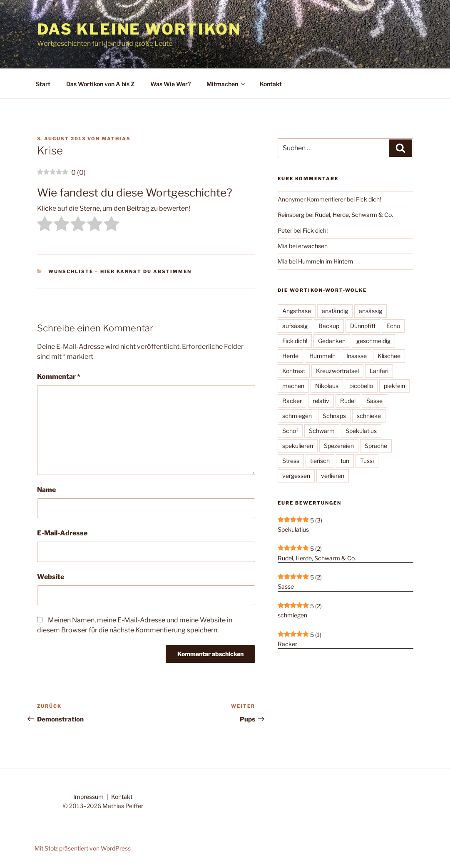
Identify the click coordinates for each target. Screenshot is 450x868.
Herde (290, 356)
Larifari (379, 371)
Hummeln (322, 356)
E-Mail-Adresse (62, 533)
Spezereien (339, 446)
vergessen (296, 476)
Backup (329, 326)
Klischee (389, 356)
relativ (321, 401)
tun (345, 461)
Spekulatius (361, 431)
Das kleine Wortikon (139, 29)
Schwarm (322, 431)
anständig (335, 311)
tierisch (320, 461)
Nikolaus (327, 386)
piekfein (394, 386)
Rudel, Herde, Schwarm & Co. (354, 215)
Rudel (348, 401)
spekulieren (298, 446)
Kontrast (294, 371)
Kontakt (271, 84)
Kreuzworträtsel (337, 371)
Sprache (376, 446)
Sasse (374, 401)
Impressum (88, 797)
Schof (290, 431)
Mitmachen (226, 84)
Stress (291, 461)
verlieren (333, 476)
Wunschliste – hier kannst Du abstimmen (120, 271)
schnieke (369, 416)
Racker (292, 401)
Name (46, 490)
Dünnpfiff (363, 326)
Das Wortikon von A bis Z (100, 84)
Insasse (357, 356)
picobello (361, 386)
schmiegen (297, 416)
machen (293, 386)
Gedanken (332, 341)
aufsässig (295, 326)
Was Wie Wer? (170, 84)
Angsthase (297, 311)
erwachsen (313, 246)
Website (51, 577)
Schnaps (334, 416)
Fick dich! (368, 199)
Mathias (117, 139)
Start (43, 84)
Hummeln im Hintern (326, 261)
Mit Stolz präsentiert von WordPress (83, 848)
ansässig (370, 311)
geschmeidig (373, 341)
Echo (393, 326)
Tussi (367, 461)
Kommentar (59, 377)
